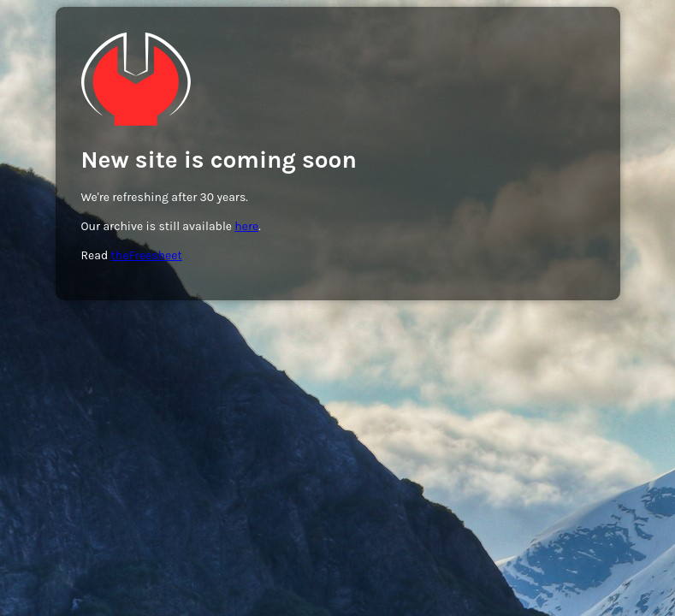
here (246, 226)
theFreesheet (147, 255)
